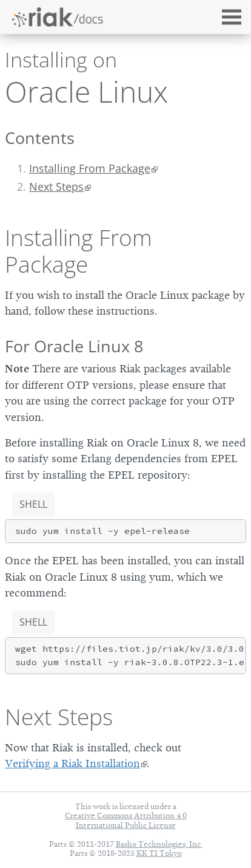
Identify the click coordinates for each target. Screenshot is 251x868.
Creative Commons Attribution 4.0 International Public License (126, 820)
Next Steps (59, 717)
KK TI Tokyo (159, 853)
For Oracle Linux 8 (74, 346)
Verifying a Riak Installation (72, 764)
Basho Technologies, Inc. (159, 844)
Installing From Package (90, 168)
